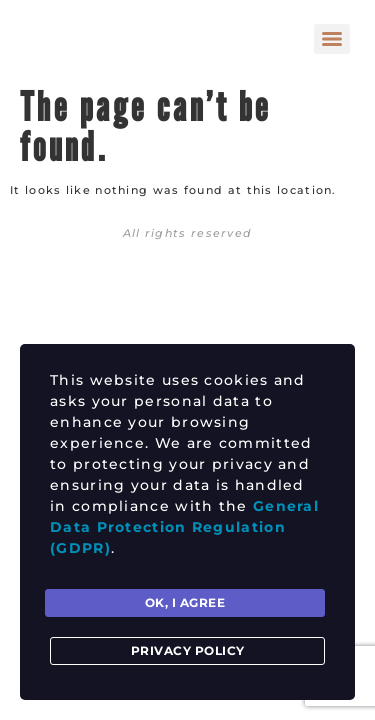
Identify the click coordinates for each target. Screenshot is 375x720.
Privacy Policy (188, 650)
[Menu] (332, 39)
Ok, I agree (185, 602)
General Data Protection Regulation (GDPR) (184, 527)
